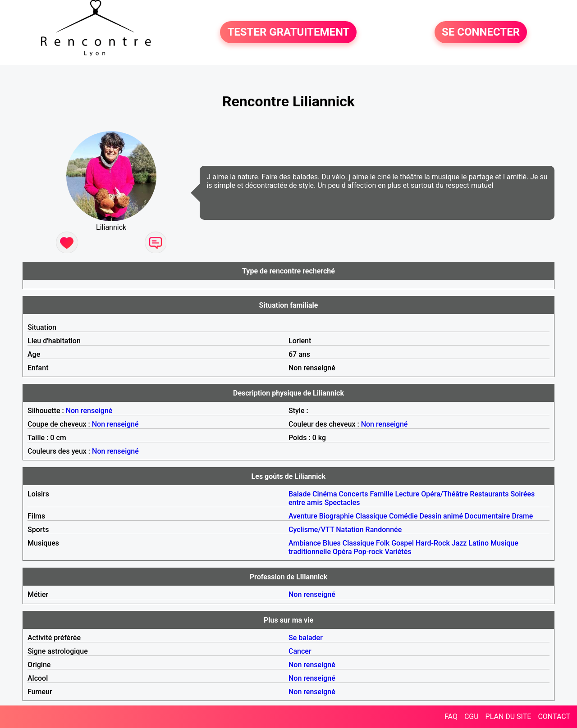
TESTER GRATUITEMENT (288, 32)
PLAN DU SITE (508, 717)
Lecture (407, 494)
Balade (300, 494)
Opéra (342, 552)
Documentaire (487, 516)
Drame (522, 516)
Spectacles (342, 503)
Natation (350, 530)
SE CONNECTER (481, 32)
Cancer (300, 651)
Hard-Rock (433, 543)
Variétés (398, 552)
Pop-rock (369, 552)
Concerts (354, 494)
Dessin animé (442, 516)
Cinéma (325, 494)
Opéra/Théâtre (444, 494)
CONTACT (554, 717)
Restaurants (489, 494)
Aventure (303, 516)
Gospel (403, 543)
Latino (479, 543)
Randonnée (384, 530)
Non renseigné (89, 411)
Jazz (459, 543)
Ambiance (305, 543)
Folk (383, 543)
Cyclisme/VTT (311, 530)
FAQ (451, 717)
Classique (371, 516)
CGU (472, 717)
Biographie (337, 516)
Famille (382, 494)
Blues (332, 543)
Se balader (306, 638)
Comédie (403, 516)
